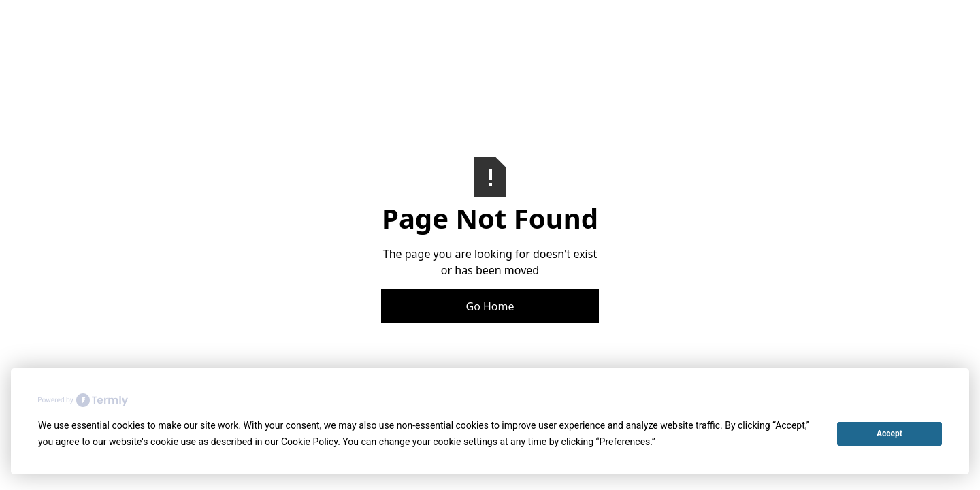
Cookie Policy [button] (309, 442)
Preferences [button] (625, 442)
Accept (889, 434)
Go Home (490, 306)
